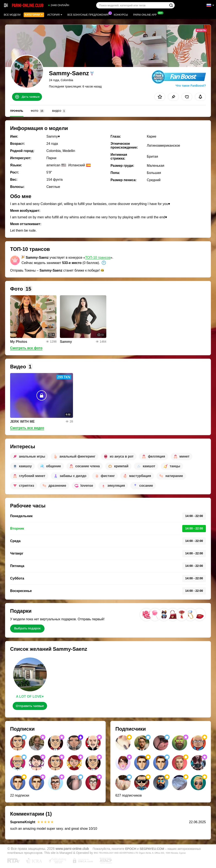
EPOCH (131, 849)
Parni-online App (146, 14)
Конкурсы (121, 15)
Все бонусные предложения (89, 14)
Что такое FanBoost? (191, 86)
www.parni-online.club (72, 849)
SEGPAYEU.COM (152, 849)
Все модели (12, 15)
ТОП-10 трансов (98, 258)
